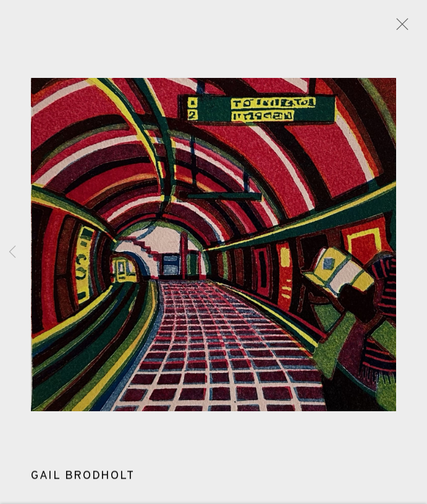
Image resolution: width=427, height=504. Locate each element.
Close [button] (399, 28)
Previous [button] (12, 252)
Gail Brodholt (82, 477)
